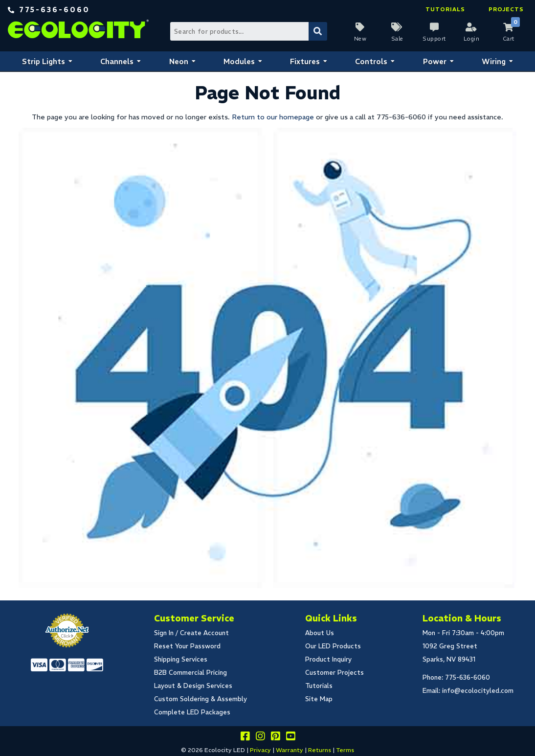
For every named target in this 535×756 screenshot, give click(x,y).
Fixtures (305, 61)
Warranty (290, 750)
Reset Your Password (187, 646)
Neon (179, 61)
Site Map (319, 699)
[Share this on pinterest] (275, 738)
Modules (239, 61)
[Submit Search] (318, 31)
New (360, 39)
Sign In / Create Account (191, 633)
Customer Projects (334, 673)
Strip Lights (44, 61)
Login (472, 39)
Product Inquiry (328, 659)
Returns (320, 750)
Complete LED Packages (192, 712)
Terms (345, 750)
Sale (397, 39)
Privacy (260, 750)
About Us (320, 633)
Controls (371, 61)
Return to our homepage (273, 117)
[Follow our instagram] (260, 738)
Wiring (494, 61)
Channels (117, 61)
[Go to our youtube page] (290, 738)
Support (434, 39)
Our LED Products (333, 646)
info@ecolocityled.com (478, 691)
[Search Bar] (248, 31)
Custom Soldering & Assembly (201, 699)
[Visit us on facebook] (245, 738)
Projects (506, 9)
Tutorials (445, 9)
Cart (509, 39)
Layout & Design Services (193, 686)
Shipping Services (181, 659)
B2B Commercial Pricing (190, 673)
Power (435, 61)
